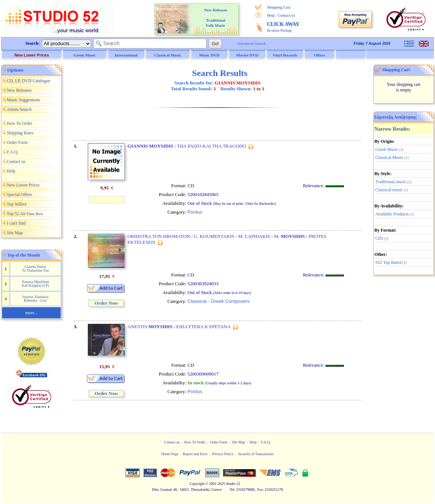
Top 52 (25, 214)
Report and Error (195, 454)
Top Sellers (17, 204)
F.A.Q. (12, 152)
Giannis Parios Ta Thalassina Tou (35, 269)
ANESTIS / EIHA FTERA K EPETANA (179, 327)
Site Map (15, 233)
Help (271, 15)
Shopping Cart (278, 7)
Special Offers (19, 195)
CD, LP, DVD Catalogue (28, 81)
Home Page (170, 454)
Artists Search (19, 109)
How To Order (19, 123)
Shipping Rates (20, 133)
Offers (320, 55)
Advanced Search (251, 43)
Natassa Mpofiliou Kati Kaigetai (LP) (35, 284)
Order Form (17, 142)
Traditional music (391, 182)
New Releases (19, 90)
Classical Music (389, 157)
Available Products (392, 214)
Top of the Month (24, 255)
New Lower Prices (32, 55)
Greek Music (387, 149)
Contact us (286, 15)
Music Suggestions (23, 100)
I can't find (16, 223)
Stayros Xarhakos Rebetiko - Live (35, 299)
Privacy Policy (223, 454)
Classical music (389, 190)
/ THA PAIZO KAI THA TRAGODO (187, 146)
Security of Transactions (256, 454)
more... (32, 313)
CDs (379, 238)
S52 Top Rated (389, 262)
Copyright (197, 484)
